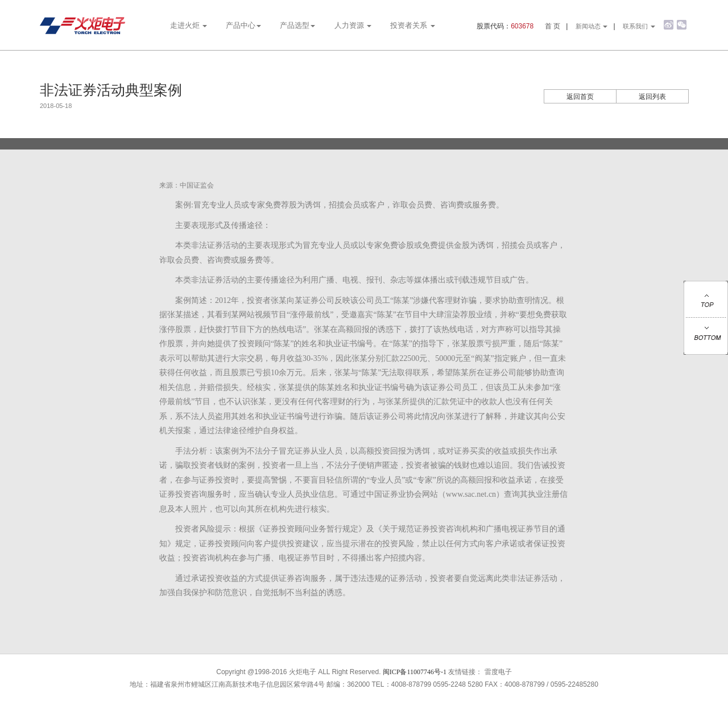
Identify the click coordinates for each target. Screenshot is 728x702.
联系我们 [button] (639, 26)
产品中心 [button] (243, 25)
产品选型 (297, 25)
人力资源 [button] (353, 25)
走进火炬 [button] (189, 25)
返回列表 (652, 97)
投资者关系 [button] (412, 25)
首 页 (553, 26)
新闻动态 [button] (592, 26)
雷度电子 (498, 672)
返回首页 (580, 97)
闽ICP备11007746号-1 (415, 672)
